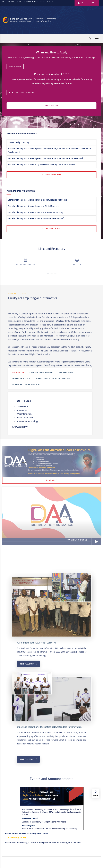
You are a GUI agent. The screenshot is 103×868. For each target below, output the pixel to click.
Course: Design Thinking (19, 142)
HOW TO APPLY (15, 66)
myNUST (50, 1)
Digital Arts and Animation (26, 384)
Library (42, 1)
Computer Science (21, 378)
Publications (32, 1)
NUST (4, 1)
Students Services (16, 1)
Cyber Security (65, 373)
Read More (52, 480)
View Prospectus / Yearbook (22, 92)
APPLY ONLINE (51, 106)
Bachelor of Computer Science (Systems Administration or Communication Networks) (45, 158)
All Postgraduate (51, 229)
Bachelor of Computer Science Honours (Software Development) (36, 218)
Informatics (18, 373)
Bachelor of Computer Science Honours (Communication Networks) (37, 200)
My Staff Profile (87, 3)
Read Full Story (27, 740)
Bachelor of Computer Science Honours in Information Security (35, 212)
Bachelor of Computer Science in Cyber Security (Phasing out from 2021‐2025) (42, 165)
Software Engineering (41, 373)
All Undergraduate (51, 175)
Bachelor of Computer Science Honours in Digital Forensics (34, 206)
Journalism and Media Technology (53, 378)
